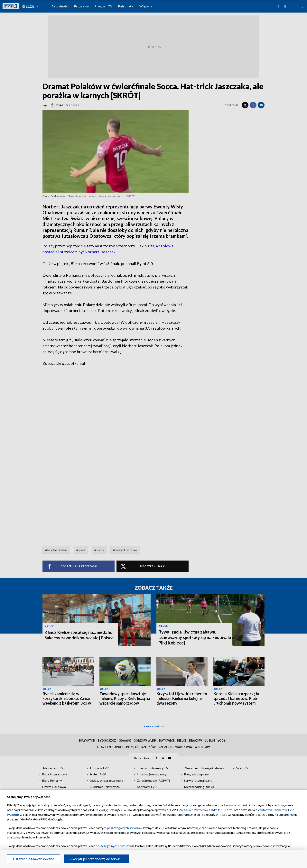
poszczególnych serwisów (125, 828)
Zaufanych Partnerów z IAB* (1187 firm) (206, 810)
